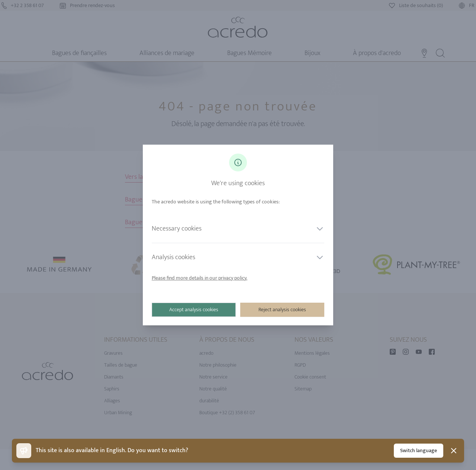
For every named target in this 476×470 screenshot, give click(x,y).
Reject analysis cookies (282, 310)
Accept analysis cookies (194, 310)
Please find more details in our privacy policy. (200, 278)
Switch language (419, 450)
